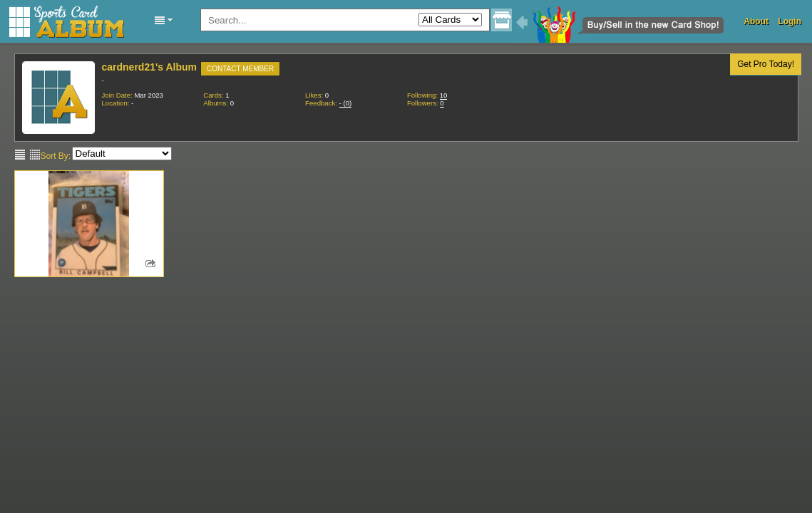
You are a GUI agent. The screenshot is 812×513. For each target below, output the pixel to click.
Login (790, 21)
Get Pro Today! (766, 64)
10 (444, 95)
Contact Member (240, 69)
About (756, 21)
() (346, 103)
